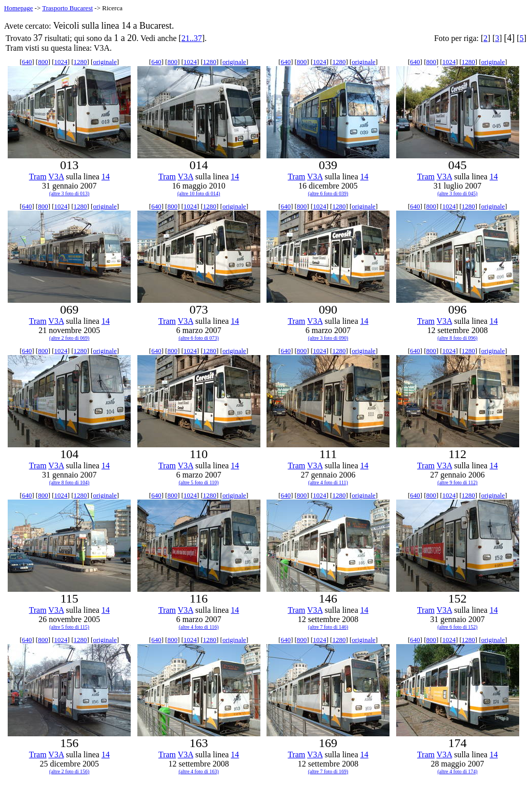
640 (27, 62)
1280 (80, 62)
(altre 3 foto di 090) (328, 338)
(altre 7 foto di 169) (328, 771)
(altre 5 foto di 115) (69, 627)
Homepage (18, 8)
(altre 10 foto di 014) (199, 193)
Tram (38, 177)
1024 (61, 62)
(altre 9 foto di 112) (458, 482)
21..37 (192, 38)
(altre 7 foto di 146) (328, 627)
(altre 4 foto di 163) (199, 771)
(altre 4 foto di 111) (328, 482)
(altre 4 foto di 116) (199, 627)
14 (106, 177)
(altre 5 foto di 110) (199, 482)
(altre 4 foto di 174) (457, 771)
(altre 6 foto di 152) (457, 627)
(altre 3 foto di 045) (457, 193)
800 (43, 62)
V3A (56, 177)
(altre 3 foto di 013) (69, 193)
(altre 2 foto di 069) (69, 338)
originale (105, 62)
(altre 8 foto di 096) (457, 338)
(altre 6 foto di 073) (199, 338)
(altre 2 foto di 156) (69, 771)
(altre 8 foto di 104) (69, 482)
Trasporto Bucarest (67, 8)
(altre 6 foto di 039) (328, 193)
